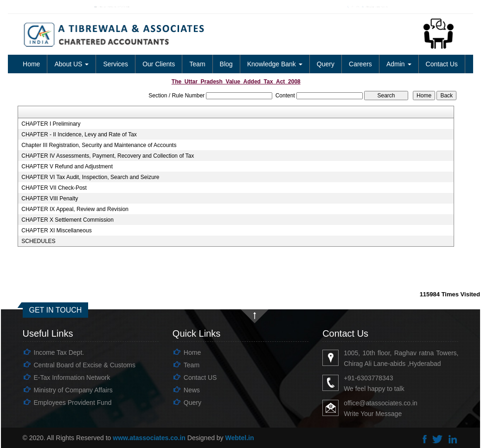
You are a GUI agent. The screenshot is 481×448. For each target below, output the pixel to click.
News (192, 390)
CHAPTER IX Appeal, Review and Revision (75, 209)
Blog (226, 64)
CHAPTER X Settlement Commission (67, 220)
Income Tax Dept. (59, 352)
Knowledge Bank (275, 64)
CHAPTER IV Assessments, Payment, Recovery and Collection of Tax (108, 156)
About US (71, 64)
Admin (399, 64)
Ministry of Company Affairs (73, 390)
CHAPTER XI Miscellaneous (56, 230)
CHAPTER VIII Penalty (50, 198)
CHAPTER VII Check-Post (54, 188)
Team (197, 64)
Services (115, 64)
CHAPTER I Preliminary (51, 124)
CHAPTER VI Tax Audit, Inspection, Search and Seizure (90, 177)
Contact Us (442, 64)
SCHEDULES (38, 241)
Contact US (200, 378)
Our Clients (159, 64)
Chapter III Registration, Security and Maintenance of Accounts (99, 145)
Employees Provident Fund (73, 403)
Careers (360, 64)
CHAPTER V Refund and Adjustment (67, 166)
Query (326, 64)
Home (31, 64)
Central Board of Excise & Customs (85, 365)
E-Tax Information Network (72, 378)
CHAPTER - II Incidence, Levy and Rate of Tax (79, 134)
